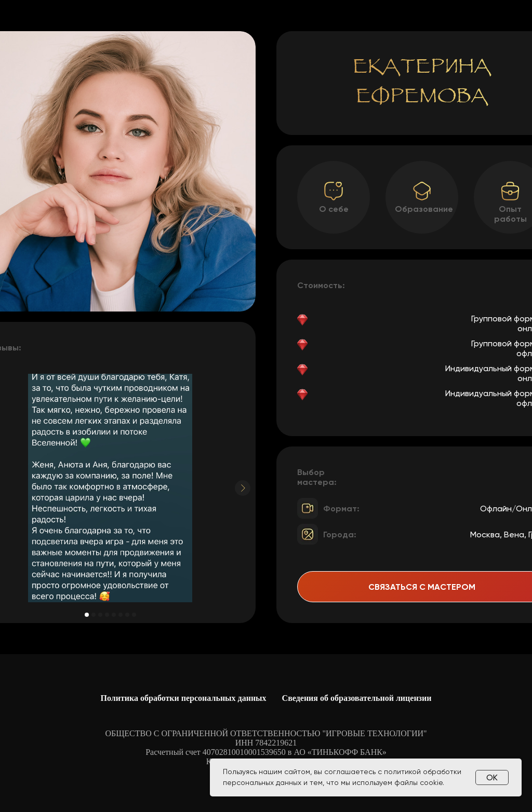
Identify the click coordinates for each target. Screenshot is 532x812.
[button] (510, 191)
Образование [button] (424, 209)
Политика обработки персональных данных (184, 698)
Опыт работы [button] (510, 214)
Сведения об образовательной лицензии (357, 698)
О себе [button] (334, 209)
